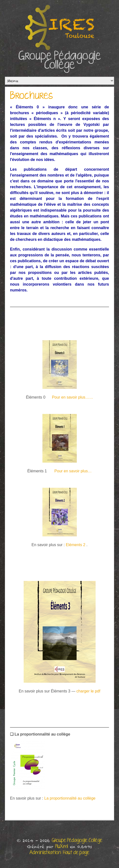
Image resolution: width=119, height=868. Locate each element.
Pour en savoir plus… (73, 471)
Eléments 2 (76, 545)
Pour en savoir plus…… (73, 397)
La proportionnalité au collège (70, 798)
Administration (45, 853)
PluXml (62, 847)
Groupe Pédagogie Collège (60, 61)
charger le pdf (88, 691)
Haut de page (76, 853)
